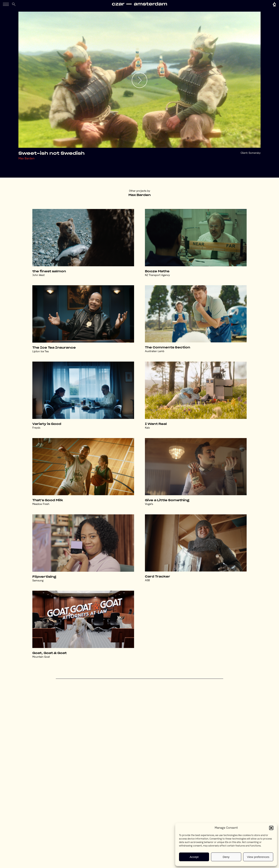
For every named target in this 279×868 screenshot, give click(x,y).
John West (38, 275)
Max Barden (26, 159)
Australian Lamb (155, 351)
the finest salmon (49, 271)
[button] (271, 828)
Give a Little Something (167, 500)
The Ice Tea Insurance (54, 348)
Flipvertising (44, 577)
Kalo (147, 428)
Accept (194, 857)
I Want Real (156, 424)
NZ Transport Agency (157, 275)
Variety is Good (47, 424)
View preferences (258, 857)
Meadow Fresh (41, 504)
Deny (226, 857)
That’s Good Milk (48, 500)
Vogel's (149, 504)
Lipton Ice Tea (40, 352)
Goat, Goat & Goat (50, 653)
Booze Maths (157, 271)
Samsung (38, 581)
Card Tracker (158, 577)
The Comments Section (168, 348)
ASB (147, 581)
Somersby (255, 153)
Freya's (36, 428)
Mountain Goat (41, 657)
